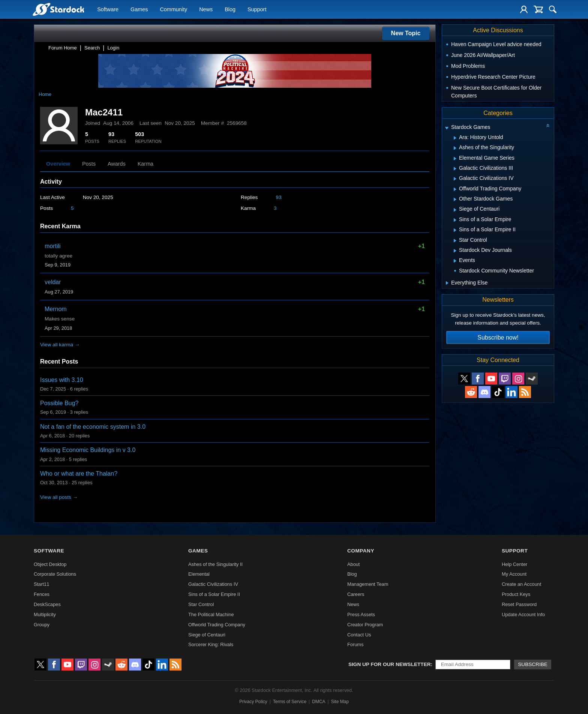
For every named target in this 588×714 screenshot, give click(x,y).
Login (113, 48)
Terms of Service (290, 702)
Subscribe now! (498, 338)
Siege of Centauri (207, 635)
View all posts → (59, 497)
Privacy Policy (253, 702)
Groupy (42, 625)
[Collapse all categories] (548, 126)
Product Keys (516, 594)
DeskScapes (47, 604)
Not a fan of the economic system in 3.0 (93, 427)
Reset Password (519, 604)
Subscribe (533, 664)
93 (278, 197)
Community (173, 10)
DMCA (319, 702)
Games (139, 10)
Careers (356, 594)
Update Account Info (523, 614)
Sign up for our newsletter (390, 664)
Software (108, 10)
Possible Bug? (59, 403)
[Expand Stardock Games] (447, 128)
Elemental (199, 574)
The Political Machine (211, 614)
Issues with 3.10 (62, 380)
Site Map (340, 702)
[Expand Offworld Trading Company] (455, 189)
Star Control (201, 604)
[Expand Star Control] (455, 241)
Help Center (514, 564)
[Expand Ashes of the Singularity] (455, 148)
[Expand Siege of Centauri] (455, 210)
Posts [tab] (89, 164)
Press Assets (361, 614)
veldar (53, 282)
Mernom (56, 309)
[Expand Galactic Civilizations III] (455, 169)
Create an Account (521, 584)
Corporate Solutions (55, 574)
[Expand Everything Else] (447, 283)
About (353, 564)
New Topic (406, 33)
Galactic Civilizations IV (213, 584)
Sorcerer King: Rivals (211, 644)
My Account (514, 574)
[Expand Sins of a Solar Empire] (455, 220)
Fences (42, 594)
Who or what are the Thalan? (79, 474)
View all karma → (60, 345)
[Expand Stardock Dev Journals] (455, 251)
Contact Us (359, 635)
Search (92, 48)
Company (361, 551)
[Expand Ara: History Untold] (455, 138)
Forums (355, 644)
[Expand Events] (455, 261)
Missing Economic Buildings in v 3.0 (88, 450)
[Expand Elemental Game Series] (455, 159)
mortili (53, 246)
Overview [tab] (58, 164)
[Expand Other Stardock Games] (455, 199)
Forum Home (63, 48)
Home (45, 94)
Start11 (41, 584)
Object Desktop (50, 564)
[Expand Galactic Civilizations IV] (455, 179)
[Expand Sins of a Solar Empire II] (455, 230)
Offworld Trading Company (217, 625)
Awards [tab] (117, 164)
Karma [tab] (145, 164)
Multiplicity (45, 614)
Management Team (368, 584)
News (206, 10)
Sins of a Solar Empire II (214, 594)
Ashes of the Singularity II (215, 564)
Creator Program (365, 625)
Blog (230, 10)
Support (257, 10)
